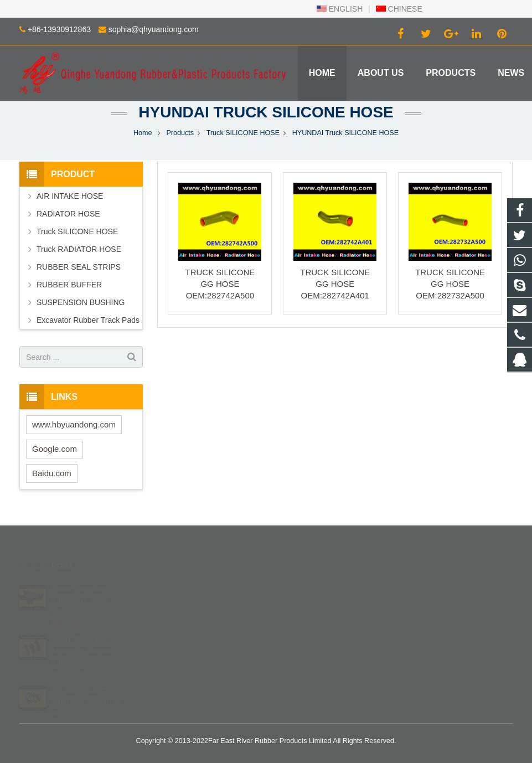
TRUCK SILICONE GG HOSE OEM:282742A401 (335, 284)
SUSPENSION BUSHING (81, 302)
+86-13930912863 (59, 29)
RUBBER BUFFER (69, 285)
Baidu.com (52, 473)
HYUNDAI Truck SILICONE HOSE (266, 112)
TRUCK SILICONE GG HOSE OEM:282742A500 (220, 284)
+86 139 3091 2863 (316, 601)
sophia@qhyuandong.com (154, 29)
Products (180, 133)
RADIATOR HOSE (68, 214)
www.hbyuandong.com (74, 424)
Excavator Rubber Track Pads (88, 320)
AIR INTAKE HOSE (70, 196)
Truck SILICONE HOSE (243, 133)
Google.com (55, 449)
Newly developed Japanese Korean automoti (81, 635)
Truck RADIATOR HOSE (79, 249)
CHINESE (399, 9)
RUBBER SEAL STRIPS (79, 267)
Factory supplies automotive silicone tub (83, 584)
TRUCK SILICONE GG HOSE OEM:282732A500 (450, 284)
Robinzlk (299, 649)
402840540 (304, 585)
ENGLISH (340, 9)
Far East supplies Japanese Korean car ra (87, 685)
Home (143, 133)
